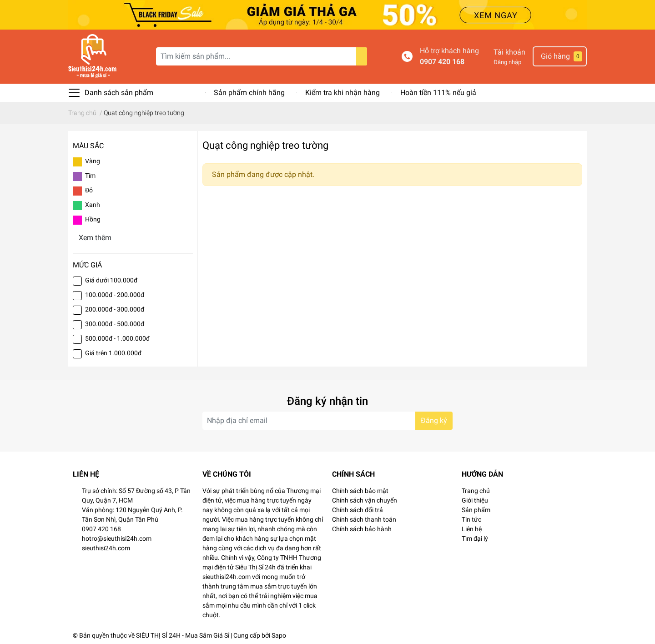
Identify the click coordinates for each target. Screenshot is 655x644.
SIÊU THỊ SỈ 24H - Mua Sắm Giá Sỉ (183, 635)
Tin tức (471, 519)
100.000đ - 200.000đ (115, 295)
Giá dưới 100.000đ (111, 280)
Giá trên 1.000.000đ (113, 353)
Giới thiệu (475, 500)
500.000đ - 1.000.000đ (117, 338)
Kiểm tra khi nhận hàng (343, 93)
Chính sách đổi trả (358, 510)
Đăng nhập (507, 62)
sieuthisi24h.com (106, 548)
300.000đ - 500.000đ (115, 324)
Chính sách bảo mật (360, 491)
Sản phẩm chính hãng (249, 93)
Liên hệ (472, 529)
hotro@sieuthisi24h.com (117, 538)
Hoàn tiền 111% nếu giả (438, 93)
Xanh (93, 205)
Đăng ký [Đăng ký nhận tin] (434, 420)
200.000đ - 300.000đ (115, 309)
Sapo (279, 635)
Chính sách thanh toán (364, 519)
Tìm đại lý (475, 538)
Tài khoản (509, 52)
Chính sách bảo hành (362, 529)
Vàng (93, 161)
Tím (90, 176)
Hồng (93, 219)
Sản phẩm (476, 510)
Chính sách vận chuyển (365, 500)
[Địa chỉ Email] (327, 421)
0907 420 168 (442, 62)
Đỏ (89, 190)
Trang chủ (476, 491)
